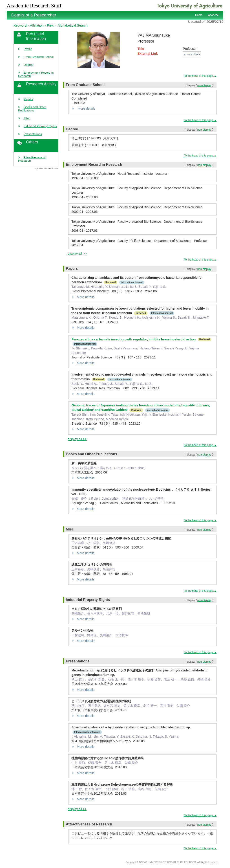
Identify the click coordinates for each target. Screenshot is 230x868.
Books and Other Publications (32, 109)
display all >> (77, 254)
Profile (28, 49)
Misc (27, 118)
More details (83, 109)
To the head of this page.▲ (200, 76)
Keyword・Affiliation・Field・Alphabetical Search (51, 25)
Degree (29, 65)
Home (199, 15)
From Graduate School (39, 57)
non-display (204, 85)
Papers (29, 99)
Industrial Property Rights (40, 126)
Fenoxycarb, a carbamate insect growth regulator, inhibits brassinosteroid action (134, 339)
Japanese (213, 15)
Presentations (33, 134)
